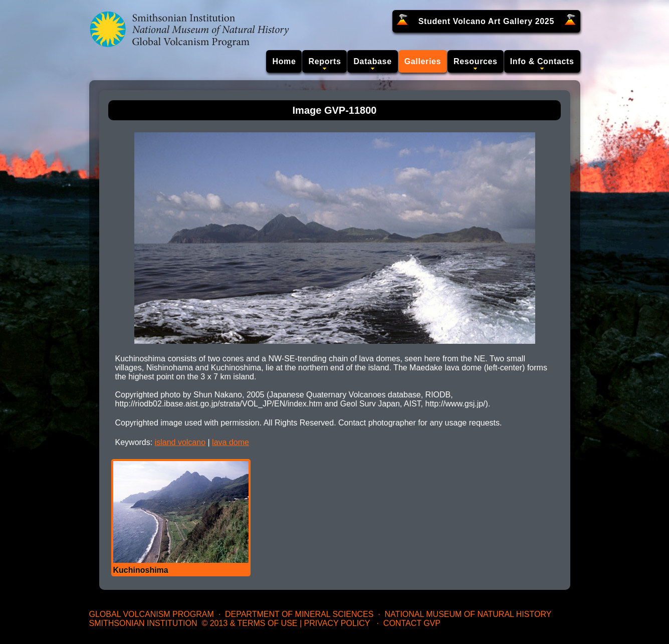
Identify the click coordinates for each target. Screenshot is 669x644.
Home (284, 61)
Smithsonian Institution (143, 623)
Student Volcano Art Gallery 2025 (486, 21)
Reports (324, 61)
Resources (476, 61)
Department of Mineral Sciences (299, 614)
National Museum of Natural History (468, 614)
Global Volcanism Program (152, 614)
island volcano (180, 442)
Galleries (423, 61)
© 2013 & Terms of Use (249, 623)
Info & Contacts (542, 61)
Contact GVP (412, 623)
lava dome (231, 442)
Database (372, 61)
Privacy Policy (337, 623)
